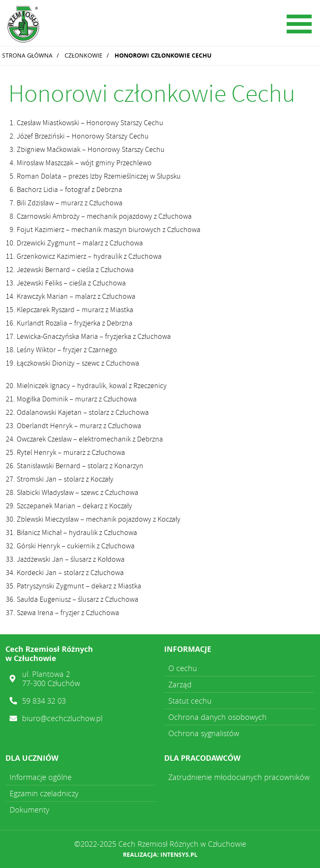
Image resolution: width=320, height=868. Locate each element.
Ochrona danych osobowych (217, 717)
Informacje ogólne (41, 777)
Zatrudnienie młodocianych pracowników (239, 777)
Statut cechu (190, 701)
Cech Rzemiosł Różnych (65, 25)
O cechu (183, 668)
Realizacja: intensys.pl (160, 854)
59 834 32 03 (44, 701)
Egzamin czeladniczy (44, 793)
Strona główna (27, 55)
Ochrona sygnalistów (204, 733)
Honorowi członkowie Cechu (163, 55)
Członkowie (84, 55)
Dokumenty (29, 810)
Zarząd (180, 684)
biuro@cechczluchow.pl (62, 718)
